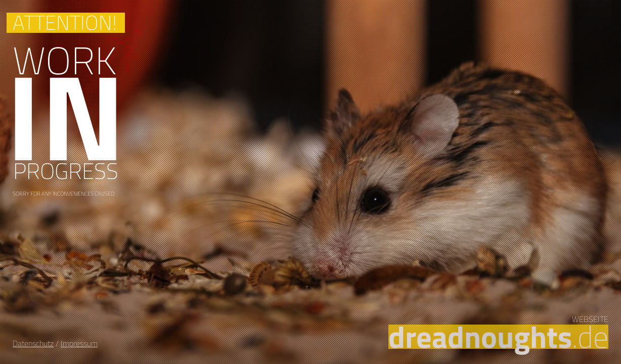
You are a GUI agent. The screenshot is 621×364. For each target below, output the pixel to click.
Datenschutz (33, 343)
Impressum (79, 343)
